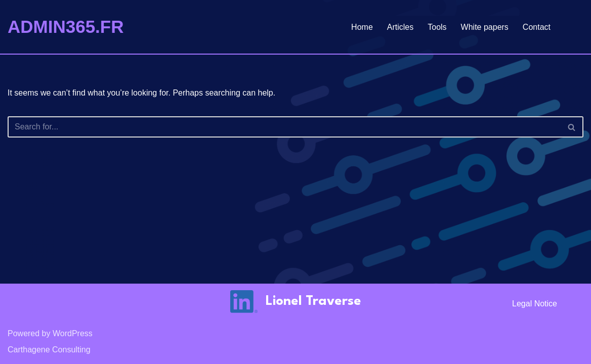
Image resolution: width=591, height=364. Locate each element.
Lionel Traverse (313, 301)
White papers (485, 27)
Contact (537, 27)
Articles (400, 27)
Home (362, 27)
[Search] (284, 127)
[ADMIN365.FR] (66, 27)
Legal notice (535, 304)
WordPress (73, 333)
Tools (437, 27)
